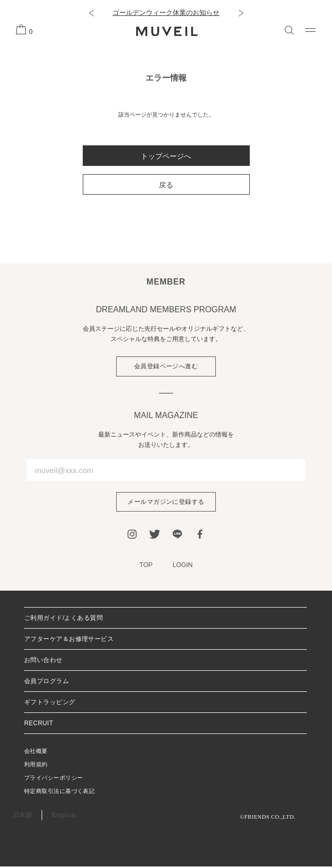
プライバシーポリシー (53, 779)
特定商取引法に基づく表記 (59, 792)
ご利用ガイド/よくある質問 (63, 619)
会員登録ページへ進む (166, 367)
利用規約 (36, 766)
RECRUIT (39, 725)
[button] (91, 13)
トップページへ (166, 156)
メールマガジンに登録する (166, 503)
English (64, 817)
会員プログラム (47, 683)
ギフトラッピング (50, 704)
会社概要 (36, 752)
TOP (146, 567)
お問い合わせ (43, 662)
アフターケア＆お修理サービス (69, 640)
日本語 (22, 817)
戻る (166, 185)
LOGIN (183, 567)
